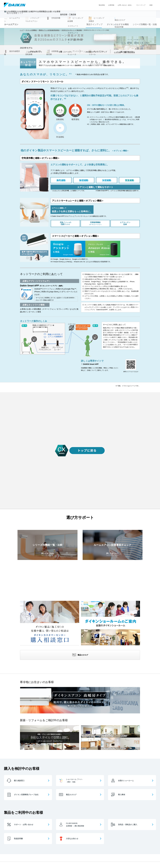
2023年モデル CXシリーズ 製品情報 (72, 30)
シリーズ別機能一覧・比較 (144, 24)
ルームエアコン (11, 24)
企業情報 (111, 5)
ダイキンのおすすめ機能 (117, 24)
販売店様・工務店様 (87, 16)
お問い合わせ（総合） (125, 5)
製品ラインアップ (94, 24)
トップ (22, 30)
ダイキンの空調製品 (31, 30)
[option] (80, 62)
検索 (151, 5)
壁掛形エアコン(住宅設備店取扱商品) (49, 30)
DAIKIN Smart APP (91, 364)
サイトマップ (141, 5)
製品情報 (102, 5)
